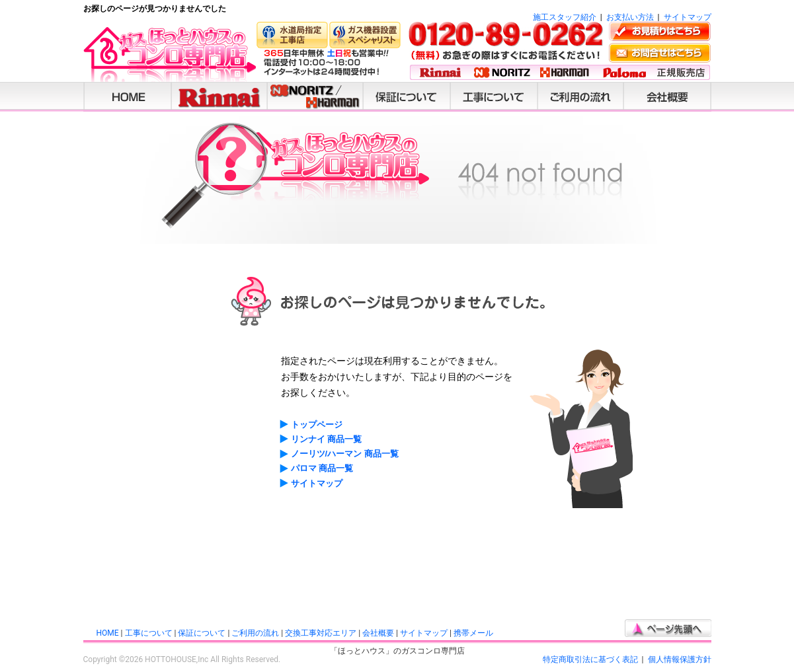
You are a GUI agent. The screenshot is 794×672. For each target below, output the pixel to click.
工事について (149, 633)
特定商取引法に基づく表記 (590, 659)
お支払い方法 (630, 17)
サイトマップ (688, 17)
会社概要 (378, 633)
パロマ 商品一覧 (322, 468)
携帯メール (473, 633)
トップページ (317, 425)
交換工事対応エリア (321, 633)
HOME (108, 633)
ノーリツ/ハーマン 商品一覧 (345, 454)
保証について (202, 633)
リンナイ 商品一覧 (327, 439)
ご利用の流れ (255, 633)
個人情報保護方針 (680, 659)
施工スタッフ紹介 (565, 17)
